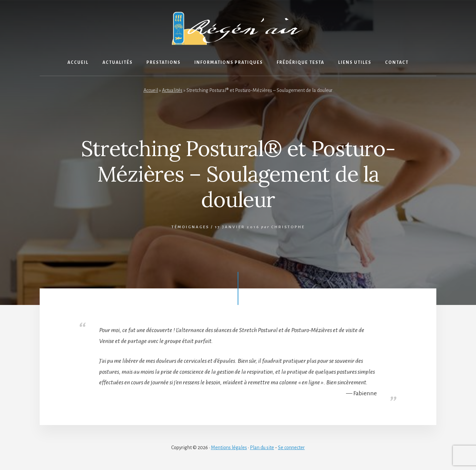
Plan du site (262, 448)
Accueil (151, 90)
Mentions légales (229, 448)
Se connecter (291, 448)
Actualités (172, 90)
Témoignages (190, 227)
